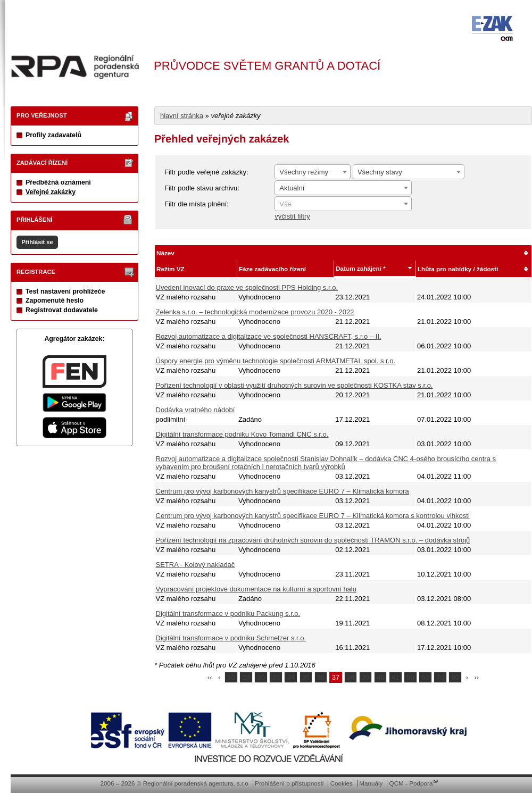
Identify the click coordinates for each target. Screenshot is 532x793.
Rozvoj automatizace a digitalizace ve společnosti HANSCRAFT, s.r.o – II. (269, 336)
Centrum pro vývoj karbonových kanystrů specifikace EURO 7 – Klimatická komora (282, 491)
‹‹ (210, 677)
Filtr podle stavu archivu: (202, 188)
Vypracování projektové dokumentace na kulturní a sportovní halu (256, 589)
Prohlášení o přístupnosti (289, 783)
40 (380, 677)
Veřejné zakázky (51, 192)
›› (477, 677)
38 (351, 677)
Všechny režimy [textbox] (304, 172)
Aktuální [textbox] (292, 188)
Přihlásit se (37, 242)
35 (306, 677)
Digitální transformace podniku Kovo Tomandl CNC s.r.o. (242, 434)
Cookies (342, 783)
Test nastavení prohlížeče (65, 291)
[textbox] (343, 204)
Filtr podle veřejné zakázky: (206, 172)
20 (246, 677)
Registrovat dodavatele (62, 310)
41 (395, 677)
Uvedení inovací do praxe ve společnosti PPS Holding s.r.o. (247, 287)
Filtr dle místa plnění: (197, 204)
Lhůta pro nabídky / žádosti (458, 269)
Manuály (371, 783)
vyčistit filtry (292, 216)
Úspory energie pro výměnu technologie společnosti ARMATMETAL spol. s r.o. (276, 361)
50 (410, 677)
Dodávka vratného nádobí (196, 410)
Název (165, 253)
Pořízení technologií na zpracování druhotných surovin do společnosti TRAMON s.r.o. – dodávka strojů (313, 540)
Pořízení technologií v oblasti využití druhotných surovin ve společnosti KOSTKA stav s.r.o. (294, 385)
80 (455, 677)
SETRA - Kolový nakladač (196, 565)
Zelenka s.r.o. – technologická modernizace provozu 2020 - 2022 (255, 312)
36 (321, 677)
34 (290, 677)
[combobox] (313, 172)
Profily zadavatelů (53, 135)
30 (261, 677)
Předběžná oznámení (58, 182)
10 (231, 677)
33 (276, 677)
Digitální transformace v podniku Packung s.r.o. (228, 613)
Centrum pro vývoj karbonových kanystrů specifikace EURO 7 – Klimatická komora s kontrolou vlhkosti (313, 516)
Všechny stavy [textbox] (380, 172)
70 (440, 677)
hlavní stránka (182, 116)
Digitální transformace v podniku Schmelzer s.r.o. (231, 638)
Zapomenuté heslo (55, 300)
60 (425, 677)
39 (365, 677)
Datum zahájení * (361, 268)
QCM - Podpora (411, 783)
